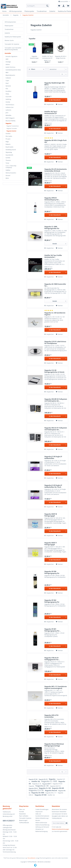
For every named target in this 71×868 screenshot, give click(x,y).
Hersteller (8, 53)
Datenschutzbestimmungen (60, 829)
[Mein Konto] (64, 6)
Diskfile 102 (36, 781)
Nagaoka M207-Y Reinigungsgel (51, 544)
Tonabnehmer (9, 29)
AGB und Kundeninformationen (42, 815)
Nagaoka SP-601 (58, 784)
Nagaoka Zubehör (11, 131)
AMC (7, 59)
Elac (7, 89)
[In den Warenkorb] (56, 100)
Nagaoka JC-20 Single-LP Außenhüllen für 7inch (53, 486)
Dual (7, 83)
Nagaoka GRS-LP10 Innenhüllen (51, 716)
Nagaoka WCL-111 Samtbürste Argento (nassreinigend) (56, 687)
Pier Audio (9, 136)
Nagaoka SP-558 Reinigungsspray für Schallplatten (52, 572)
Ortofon (8, 134)
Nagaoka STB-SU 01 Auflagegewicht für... (52, 659)
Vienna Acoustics (11, 173)
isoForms (8, 110)
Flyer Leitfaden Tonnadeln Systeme (25, 817)
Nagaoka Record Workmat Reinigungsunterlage (54, 745)
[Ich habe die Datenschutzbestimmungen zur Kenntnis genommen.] (52, 827)
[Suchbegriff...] (38, 6)
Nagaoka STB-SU (33, 788)
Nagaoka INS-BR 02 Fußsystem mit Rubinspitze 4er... (56, 400)
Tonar (7, 163)
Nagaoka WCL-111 (51, 793)
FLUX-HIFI (9, 97)
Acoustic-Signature (11, 56)
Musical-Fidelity (10, 121)
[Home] (4, 11)
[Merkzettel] (59, 6)
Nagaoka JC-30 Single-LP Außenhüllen (53, 457)
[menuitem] (38, 7)
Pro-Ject (8, 139)
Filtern (32, 69)
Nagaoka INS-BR (58, 788)
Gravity (8, 102)
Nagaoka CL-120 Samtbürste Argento (55, 314)
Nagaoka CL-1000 (49, 781)
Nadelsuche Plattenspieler (13, 37)
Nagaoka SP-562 (33, 779)
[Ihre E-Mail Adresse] (58, 823)
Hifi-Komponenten (10, 22)
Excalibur (9, 91)
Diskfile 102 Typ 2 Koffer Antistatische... (53, 256)
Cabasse (8, 78)
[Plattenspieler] (29, 11)
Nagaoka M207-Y (47, 784)
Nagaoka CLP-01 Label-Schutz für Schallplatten (55, 342)
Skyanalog (9, 152)
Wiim (7, 178)
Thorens (8, 160)
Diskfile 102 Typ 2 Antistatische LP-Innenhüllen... (48, 57)
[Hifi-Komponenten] (15, 11)
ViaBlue (8, 170)
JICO (7, 113)
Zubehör (7, 33)
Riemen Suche (9, 40)
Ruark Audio (9, 147)
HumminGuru (10, 105)
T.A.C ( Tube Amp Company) (11, 167)
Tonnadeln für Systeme (12, 44)
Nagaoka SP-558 (41, 795)
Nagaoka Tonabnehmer (13, 126)
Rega (7, 142)
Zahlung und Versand (42, 827)
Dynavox (8, 86)
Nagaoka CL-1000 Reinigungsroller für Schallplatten (52, 228)
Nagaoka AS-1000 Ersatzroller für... (55, 285)
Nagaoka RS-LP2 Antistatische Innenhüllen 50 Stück (56, 170)
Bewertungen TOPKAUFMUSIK (24, 821)
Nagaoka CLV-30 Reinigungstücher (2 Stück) (54, 371)
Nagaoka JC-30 (42, 786)
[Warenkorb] (68, 6)
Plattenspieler (9, 26)
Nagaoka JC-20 (37, 784)
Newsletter (23, 814)
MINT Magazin (10, 118)
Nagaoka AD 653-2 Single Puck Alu (61, 57)
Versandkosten (31, 858)
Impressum (39, 812)
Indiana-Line (10, 107)
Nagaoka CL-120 (45, 788)
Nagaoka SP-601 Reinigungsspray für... (53, 630)
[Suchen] (47, 6)
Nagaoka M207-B (55, 786)
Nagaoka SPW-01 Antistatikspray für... (52, 199)
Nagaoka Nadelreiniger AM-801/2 (34, 57)
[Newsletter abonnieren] (67, 823)
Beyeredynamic (10, 75)
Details (59, 243)
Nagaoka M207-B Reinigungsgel (51, 515)
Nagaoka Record (51, 790)
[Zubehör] (52, 11)
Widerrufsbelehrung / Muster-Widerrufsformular (42, 820)
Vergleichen (49, 104)
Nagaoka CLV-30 (36, 790)
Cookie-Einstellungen (42, 809)
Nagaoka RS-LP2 (43, 779)
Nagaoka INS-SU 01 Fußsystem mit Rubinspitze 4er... (56, 429)
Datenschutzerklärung (42, 825)
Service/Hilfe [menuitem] (63, 2)
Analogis (8, 62)
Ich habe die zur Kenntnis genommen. (60, 829)
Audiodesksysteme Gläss (13, 70)
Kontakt (21, 812)
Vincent (8, 175)
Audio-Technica (10, 67)
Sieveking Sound (11, 150)
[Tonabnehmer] (42, 11)
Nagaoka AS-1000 (38, 793)
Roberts (8, 144)
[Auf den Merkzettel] (59, 104)
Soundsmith (9, 155)
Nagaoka (8, 123)
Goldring (8, 99)
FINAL (7, 94)
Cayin (7, 81)
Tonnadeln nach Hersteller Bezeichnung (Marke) (13, 49)
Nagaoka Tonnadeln (12, 128)
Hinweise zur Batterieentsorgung (42, 830)
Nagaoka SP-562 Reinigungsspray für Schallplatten (52, 601)
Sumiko (8, 158)
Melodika (8, 115)
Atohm (8, 64)
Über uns (22, 809)
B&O (7, 72)
